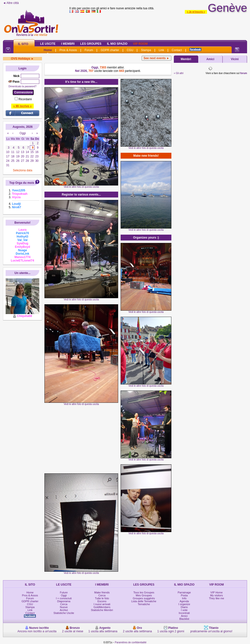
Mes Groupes (144, 595)
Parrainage (184, 592)
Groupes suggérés (144, 598)
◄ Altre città (11, 3)
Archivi (64, 610)
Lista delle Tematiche (144, 601)
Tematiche (144, 604)
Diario (184, 607)
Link (161, 50)
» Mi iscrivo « (22, 106)
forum (244, 73)
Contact (177, 50)
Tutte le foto (102, 598)
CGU (130, 50)
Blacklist (184, 619)
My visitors (217, 595)
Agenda (184, 601)
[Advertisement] (81, 439)
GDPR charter (110, 50)
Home (48, 50)
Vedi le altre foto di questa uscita (81, 187)
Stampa (146, 50)
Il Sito (23, 44)
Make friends (102, 592)
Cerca (64, 604)
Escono (102, 601)
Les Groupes (91, 44)
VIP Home (217, 592)
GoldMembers (102, 607)
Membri (186, 59)
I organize (184, 604)
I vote (184, 610)
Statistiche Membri (102, 610)
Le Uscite (48, 44)
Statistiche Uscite (64, 613)
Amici (210, 59)
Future (64, 592)
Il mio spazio (117, 44)
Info (184, 598)
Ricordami (25, 99)
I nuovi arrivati (102, 604)
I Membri (68, 44)
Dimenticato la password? (23, 86)
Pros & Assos (68, 50)
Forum (89, 50)
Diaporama (64, 601)
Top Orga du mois (22, 183)
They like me (217, 598)
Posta (184, 595)
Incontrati (184, 613)
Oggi (64, 595)
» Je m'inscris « (196, 12)
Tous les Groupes (144, 592)
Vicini (235, 59)
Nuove (64, 607)
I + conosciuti (64, 598)
